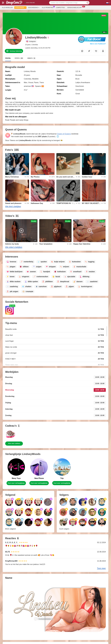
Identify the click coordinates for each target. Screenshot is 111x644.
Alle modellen (7, 8)
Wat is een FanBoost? (98, 44)
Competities (60, 8)
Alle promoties (48, 7)
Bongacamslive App (75, 7)
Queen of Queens (64, 134)
